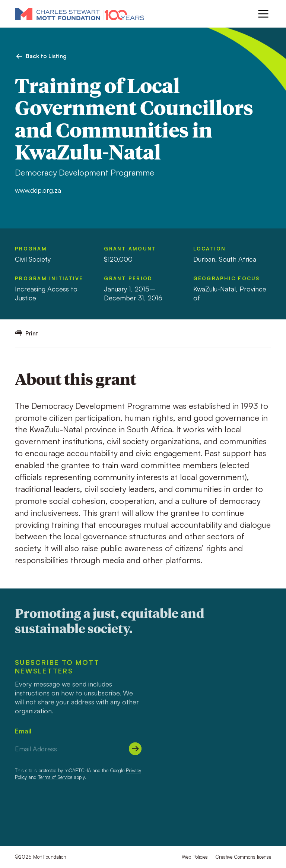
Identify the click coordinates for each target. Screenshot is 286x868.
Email (23, 731)
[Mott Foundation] (80, 14)
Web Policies (195, 857)
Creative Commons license (243, 857)
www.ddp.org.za (38, 190)
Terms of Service (55, 777)
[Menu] (263, 14)
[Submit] (135, 749)
